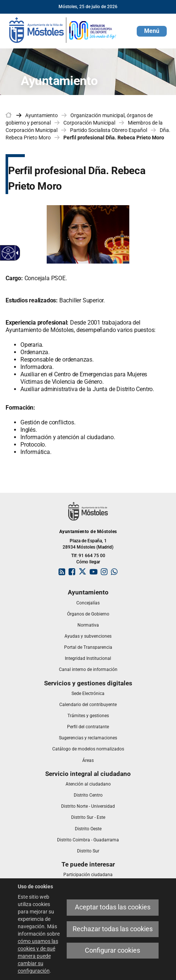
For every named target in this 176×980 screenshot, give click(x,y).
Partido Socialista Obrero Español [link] (109, 130)
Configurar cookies (112, 950)
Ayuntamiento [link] (41, 115)
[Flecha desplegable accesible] (16, 253)
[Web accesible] (8, 253)
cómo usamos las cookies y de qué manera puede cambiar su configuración (38, 956)
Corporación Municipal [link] (89, 123)
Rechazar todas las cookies (113, 929)
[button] (152, 31)
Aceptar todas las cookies (113, 907)
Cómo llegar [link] (88, 562)
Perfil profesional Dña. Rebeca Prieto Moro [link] (114, 138)
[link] (63, 30)
